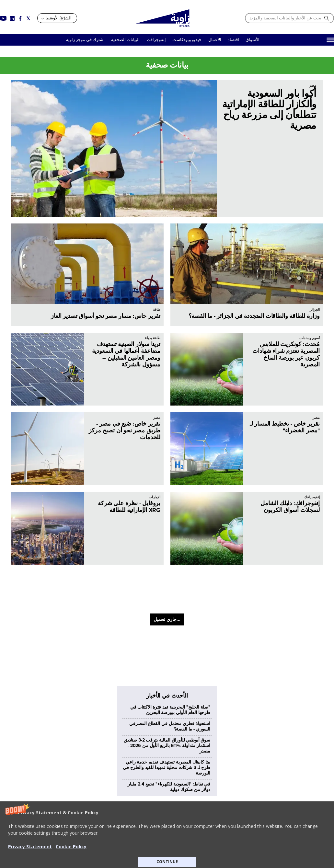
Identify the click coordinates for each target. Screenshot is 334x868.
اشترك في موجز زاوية (85, 40)
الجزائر (315, 310)
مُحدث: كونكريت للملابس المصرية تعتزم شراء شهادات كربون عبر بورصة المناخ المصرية (286, 354)
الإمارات (155, 497)
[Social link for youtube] (3, 18)
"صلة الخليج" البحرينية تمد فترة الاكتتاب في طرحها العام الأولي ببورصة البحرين (170, 602)
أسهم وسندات (310, 338)
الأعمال (215, 40)
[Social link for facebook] (20, 18)
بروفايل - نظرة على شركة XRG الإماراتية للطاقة (129, 507)
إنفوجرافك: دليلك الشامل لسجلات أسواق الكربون (290, 507)
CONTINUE (167, 862)
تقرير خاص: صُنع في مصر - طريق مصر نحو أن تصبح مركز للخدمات (125, 430)
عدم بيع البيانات (176, 777)
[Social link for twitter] (28, 18)
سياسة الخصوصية (174, 784)
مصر (313, 86)
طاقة (157, 310)
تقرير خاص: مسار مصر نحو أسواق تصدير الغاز (106, 316)
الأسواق (253, 40)
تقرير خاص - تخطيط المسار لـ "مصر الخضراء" (285, 427)
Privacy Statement (30, 846)
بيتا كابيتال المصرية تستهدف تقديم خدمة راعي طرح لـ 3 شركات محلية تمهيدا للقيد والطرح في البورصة (167, 660)
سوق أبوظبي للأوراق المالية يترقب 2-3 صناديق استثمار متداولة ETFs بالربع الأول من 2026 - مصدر (167, 638)
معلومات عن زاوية (248, 777)
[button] (167, 835)
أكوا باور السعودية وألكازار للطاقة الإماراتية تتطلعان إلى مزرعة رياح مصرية (269, 110)
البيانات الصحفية (125, 40)
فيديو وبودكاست (187, 40)
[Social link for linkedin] (12, 18)
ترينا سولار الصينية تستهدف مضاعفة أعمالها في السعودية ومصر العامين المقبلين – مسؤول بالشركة (126, 354)
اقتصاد (233, 40)
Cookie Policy (71, 846)
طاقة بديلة (153, 338)
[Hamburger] (330, 40)
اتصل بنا (256, 784)
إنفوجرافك (156, 40)
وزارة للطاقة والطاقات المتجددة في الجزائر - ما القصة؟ (254, 316)
